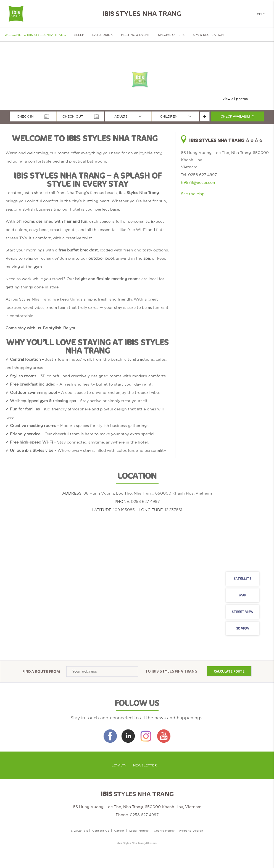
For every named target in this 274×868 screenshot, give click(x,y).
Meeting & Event (135, 35)
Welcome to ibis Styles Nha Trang (35, 35)
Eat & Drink (102, 35)
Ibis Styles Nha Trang (174, 671)
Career (119, 830)
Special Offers (171, 35)
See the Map (193, 194)
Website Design (191, 830)
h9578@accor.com (199, 182)
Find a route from (41, 671)
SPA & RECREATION (208, 35)
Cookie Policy (164, 830)
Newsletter (145, 765)
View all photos (235, 99)
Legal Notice (139, 830)
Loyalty (119, 765)
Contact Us (101, 830)
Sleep (79, 35)
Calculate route (229, 671)
